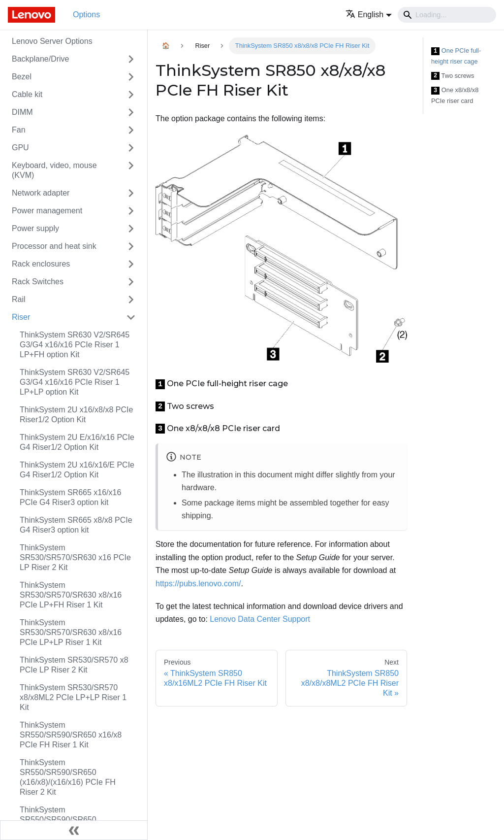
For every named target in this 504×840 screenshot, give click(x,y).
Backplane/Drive (41, 59)
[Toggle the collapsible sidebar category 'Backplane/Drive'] (131, 59)
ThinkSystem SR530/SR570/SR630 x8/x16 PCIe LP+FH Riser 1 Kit (71, 595)
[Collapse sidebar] (74, 830)
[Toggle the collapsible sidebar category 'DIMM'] (131, 112)
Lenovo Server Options (52, 41)
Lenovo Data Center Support (260, 619)
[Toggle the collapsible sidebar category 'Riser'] (131, 317)
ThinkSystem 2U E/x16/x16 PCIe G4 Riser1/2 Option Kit (77, 442)
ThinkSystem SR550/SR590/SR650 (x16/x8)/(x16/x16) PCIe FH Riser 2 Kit (68, 777)
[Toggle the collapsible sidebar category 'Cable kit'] (131, 95)
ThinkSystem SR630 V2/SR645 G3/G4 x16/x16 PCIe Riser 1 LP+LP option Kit (75, 382)
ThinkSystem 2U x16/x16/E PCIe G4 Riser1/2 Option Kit (77, 470)
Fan (19, 130)
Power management (47, 211)
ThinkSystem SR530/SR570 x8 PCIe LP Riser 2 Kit (74, 665)
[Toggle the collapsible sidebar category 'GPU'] (131, 148)
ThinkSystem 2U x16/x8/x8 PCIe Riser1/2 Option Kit (76, 415)
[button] (369, 15)
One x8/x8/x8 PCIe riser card (455, 95)
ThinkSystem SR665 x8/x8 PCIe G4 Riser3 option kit (76, 525)
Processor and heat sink (54, 246)
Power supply (35, 228)
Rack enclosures (41, 264)
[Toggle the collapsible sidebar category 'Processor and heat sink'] (131, 246)
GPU (20, 148)
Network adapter (41, 193)
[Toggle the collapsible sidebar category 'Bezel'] (131, 77)
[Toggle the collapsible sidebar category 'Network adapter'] (131, 193)
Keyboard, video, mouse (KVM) (54, 170)
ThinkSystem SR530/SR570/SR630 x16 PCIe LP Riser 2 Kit (75, 557)
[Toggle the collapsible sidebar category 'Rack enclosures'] (131, 264)
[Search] (447, 15)
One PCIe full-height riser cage (456, 56)
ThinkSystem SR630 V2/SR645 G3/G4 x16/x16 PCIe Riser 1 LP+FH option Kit (75, 345)
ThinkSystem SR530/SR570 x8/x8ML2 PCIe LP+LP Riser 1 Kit (73, 697)
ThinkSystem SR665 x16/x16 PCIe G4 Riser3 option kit (70, 497)
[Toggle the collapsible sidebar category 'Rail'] (131, 300)
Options (86, 15)
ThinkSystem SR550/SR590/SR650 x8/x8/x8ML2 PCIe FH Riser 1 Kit (78, 820)
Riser (21, 317)
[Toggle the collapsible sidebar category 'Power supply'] (131, 229)
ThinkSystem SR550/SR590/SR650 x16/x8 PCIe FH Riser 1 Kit (71, 735)
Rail (19, 299)
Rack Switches (38, 282)
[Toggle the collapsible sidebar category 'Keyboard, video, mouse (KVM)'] (131, 170)
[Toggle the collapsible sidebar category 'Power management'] (131, 211)
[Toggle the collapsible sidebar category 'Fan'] (131, 130)
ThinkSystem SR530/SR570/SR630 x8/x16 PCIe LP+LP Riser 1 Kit (71, 632)
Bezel (22, 77)
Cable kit (27, 94)
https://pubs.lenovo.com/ (198, 584)
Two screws (453, 76)
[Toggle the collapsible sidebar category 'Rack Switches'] (131, 282)
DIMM (22, 112)
